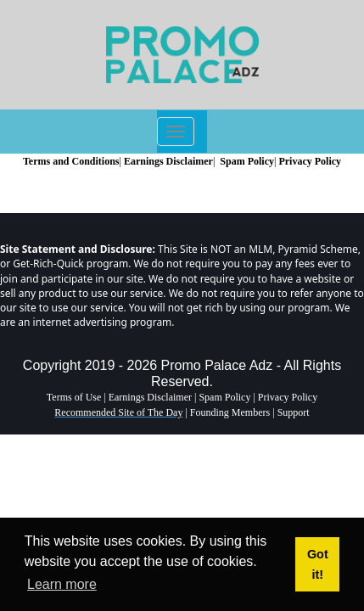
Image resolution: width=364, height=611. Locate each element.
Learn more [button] (62, 584)
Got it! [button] (318, 564)
